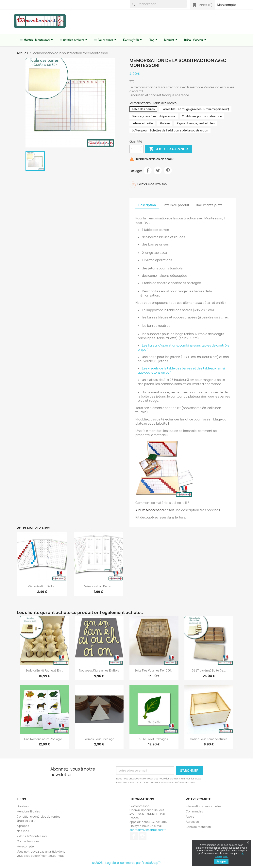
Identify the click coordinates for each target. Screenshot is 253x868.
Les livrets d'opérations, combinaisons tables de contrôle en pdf (184, 347)
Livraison (23, 806)
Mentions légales (28, 811)
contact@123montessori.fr (148, 830)
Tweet (158, 170)
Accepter (221, 862)
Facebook (134, 836)
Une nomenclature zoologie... (44, 739)
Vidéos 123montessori (32, 836)
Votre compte (198, 799)
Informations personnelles (204, 806)
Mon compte (227, 5)
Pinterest (168, 170)
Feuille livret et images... (154, 739)
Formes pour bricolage (99, 739)
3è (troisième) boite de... (209, 670)
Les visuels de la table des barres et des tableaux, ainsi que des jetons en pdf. (181, 370)
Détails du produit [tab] (176, 205)
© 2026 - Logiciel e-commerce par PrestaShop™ (127, 863)
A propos (23, 826)
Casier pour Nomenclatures (209, 739)
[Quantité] (134, 149)
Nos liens (23, 831)
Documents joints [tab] (209, 205)
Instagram (143, 836)
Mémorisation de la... (42, 586)
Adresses (192, 822)
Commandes (194, 811)
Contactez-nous (28, 841)
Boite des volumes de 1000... (154, 670)
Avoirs (190, 817)
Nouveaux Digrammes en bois (99, 670)
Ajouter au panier (168, 149)
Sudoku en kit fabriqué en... (44, 670)
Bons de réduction (198, 827)
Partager (148, 170)
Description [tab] (147, 205)
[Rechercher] (158, 4)
